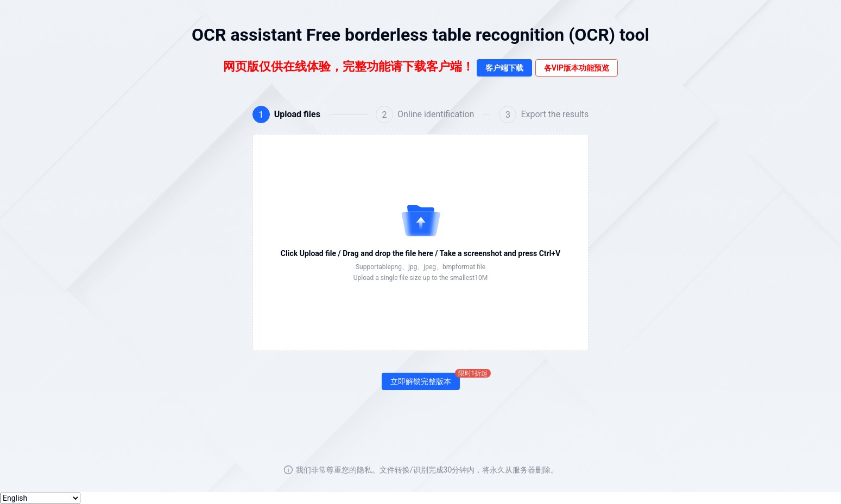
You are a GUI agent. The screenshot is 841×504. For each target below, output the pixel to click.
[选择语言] (40, 498)
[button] (421, 243)
